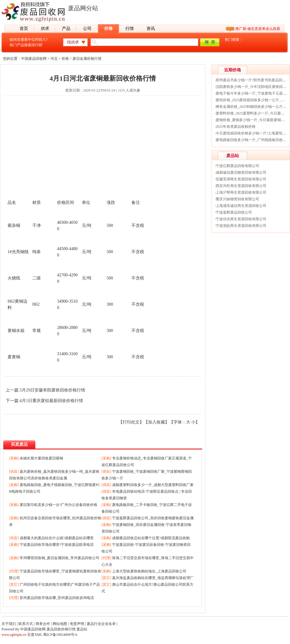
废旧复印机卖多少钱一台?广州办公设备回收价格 (58, 505)
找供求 (73, 42)
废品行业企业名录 (101, 624)
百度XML (35, 635)
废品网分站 (83, 8)
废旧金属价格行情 (87, 59)
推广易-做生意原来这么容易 (258, 29)
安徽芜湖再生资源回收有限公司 (241, 179)
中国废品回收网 (34, 59)
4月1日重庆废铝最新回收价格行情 (51, 401)
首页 (24, 29)
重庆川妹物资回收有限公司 (237, 199)
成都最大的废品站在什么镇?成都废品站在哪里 (57, 538)
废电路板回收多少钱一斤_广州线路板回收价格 (253, 140)
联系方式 (26, 624)
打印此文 (131, 422)
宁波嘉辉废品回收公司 (234, 212)
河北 (54, 59)
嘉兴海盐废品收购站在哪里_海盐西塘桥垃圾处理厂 (153, 578)
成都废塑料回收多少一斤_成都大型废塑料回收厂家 (153, 485)
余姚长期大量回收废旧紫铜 (41, 458)
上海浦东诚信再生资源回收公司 (241, 206)
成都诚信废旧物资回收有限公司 (241, 172)
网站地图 (60, 624)
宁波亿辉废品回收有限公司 (237, 166)
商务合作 (43, 624)
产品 (66, 29)
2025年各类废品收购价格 (236, 127)
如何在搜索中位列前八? (29, 40)
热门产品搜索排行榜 (26, 45)
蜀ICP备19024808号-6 (60, 635)
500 (110, 225)
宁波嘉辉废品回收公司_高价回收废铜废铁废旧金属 (153, 518)
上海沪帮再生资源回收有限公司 (241, 192)
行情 (130, 29)
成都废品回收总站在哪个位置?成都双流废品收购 (151, 538)
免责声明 (77, 624)
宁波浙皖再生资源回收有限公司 (241, 226)
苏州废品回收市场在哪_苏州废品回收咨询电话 (57, 598)
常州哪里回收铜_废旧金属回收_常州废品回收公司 (60, 558)
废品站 (82, 629)
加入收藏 (156, 422)
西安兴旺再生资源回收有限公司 (241, 186)
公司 (87, 29)
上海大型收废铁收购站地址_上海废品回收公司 (149, 571)
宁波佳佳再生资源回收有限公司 (241, 219)
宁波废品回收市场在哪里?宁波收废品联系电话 (57, 545)
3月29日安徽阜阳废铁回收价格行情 (52, 390)
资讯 (151, 29)
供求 (45, 29)
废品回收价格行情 (61, 629)
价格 (108, 29)
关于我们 (9, 624)
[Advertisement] (103, 150)
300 (110, 304)
